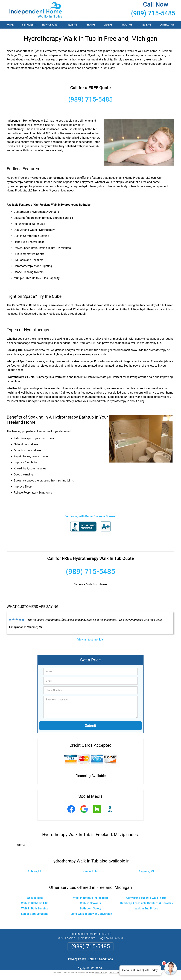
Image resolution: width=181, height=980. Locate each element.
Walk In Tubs (35, 898)
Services (29, 26)
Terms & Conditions (100, 959)
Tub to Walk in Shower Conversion (90, 914)
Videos (108, 25)
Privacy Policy (77, 959)
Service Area (50, 25)
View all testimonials (90, 640)
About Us (127, 25)
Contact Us (167, 25)
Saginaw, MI (146, 871)
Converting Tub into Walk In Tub (146, 898)
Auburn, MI (35, 871)
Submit (90, 726)
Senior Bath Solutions (35, 914)
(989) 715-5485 (153, 13)
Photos (90, 25)
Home (10, 25)
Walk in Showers (90, 903)
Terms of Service (116, 972)
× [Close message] (159, 967)
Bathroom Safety (90, 908)
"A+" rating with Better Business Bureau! (90, 516)
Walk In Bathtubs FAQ (35, 903)
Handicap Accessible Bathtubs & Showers (146, 903)
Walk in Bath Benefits (35, 908)
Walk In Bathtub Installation (90, 898)
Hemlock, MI (90, 871)
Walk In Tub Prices (146, 908)
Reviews (72, 25)
